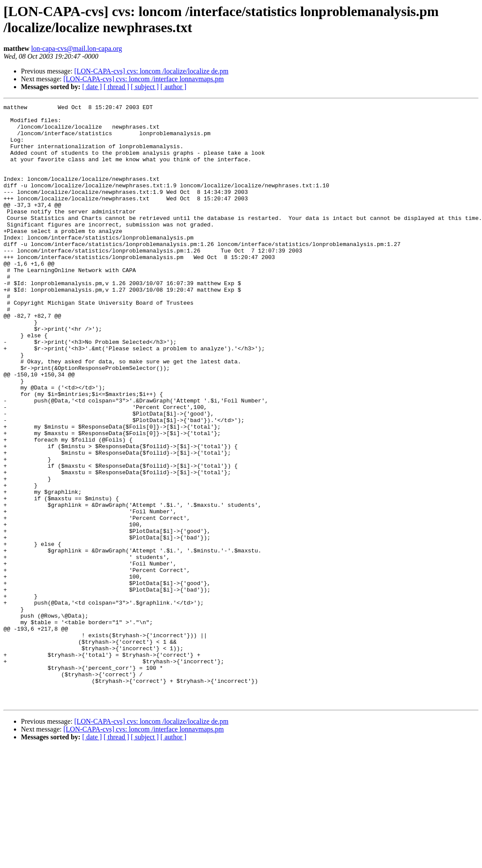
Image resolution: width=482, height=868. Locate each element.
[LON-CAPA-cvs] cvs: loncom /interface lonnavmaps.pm (144, 79)
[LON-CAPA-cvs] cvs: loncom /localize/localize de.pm (151, 71)
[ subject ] (145, 87)
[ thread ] (116, 87)
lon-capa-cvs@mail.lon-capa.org (77, 48)
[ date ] (92, 87)
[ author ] (174, 87)
